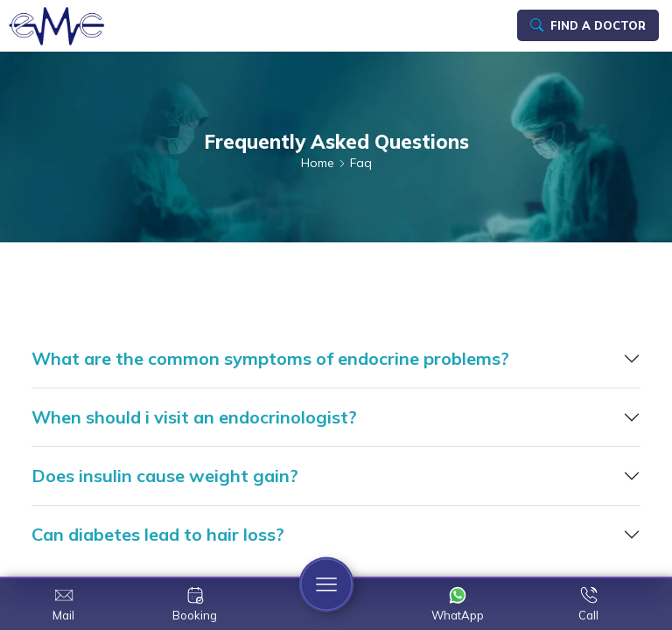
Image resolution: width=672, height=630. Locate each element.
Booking (195, 615)
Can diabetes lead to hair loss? (158, 534)
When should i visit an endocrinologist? (194, 417)
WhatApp (458, 615)
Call (588, 615)
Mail (63, 615)
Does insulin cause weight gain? (165, 476)
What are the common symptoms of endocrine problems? (270, 358)
